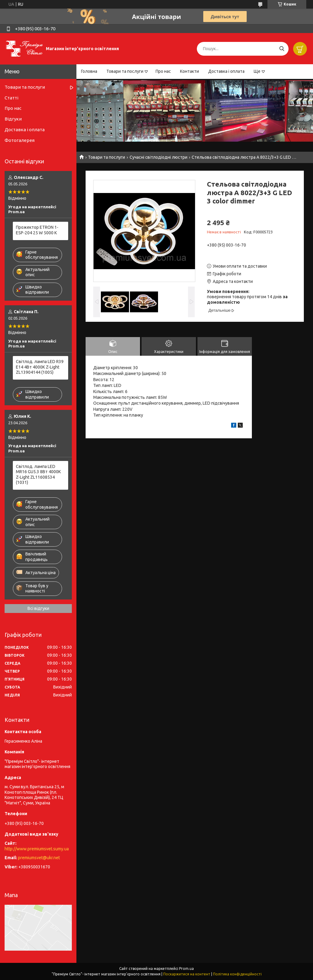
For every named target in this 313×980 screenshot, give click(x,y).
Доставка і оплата (226, 71)
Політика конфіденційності (237, 974)
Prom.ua (186, 969)
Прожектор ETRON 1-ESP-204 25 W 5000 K (37, 230)
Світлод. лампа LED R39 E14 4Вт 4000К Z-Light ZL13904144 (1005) (40, 367)
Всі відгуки (38, 608)
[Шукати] (282, 49)
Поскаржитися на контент (187, 974)
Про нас (163, 71)
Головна (89, 71)
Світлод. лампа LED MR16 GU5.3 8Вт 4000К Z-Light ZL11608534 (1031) (38, 475)
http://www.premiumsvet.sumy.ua (37, 849)
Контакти (190, 71)
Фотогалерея (20, 140)
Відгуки (13, 119)
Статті (11, 98)
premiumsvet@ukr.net (39, 858)
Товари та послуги (125, 71)
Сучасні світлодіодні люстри (158, 157)
